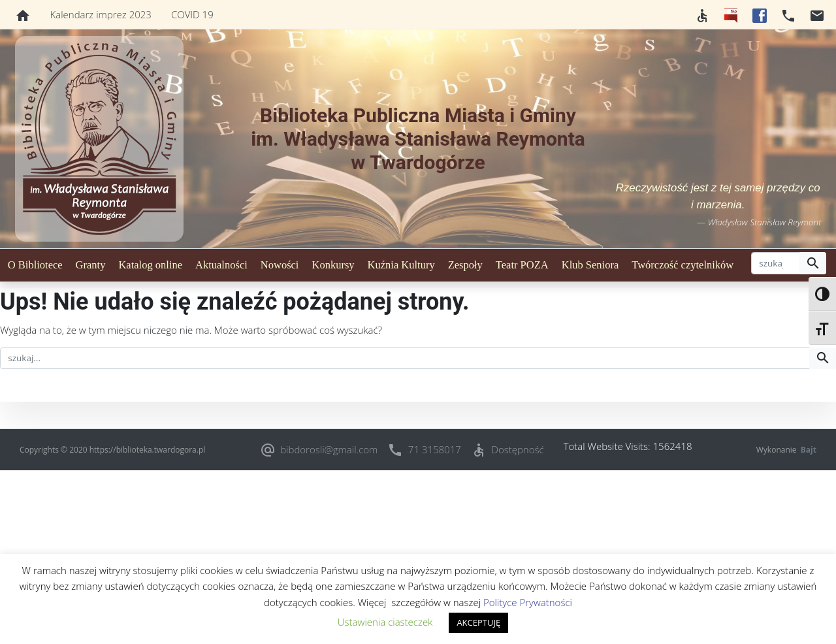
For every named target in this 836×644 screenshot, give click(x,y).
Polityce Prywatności (528, 602)
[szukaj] (776, 263)
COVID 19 (192, 14)
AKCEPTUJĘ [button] (478, 622)
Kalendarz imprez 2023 (101, 14)
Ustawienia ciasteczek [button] (385, 622)
